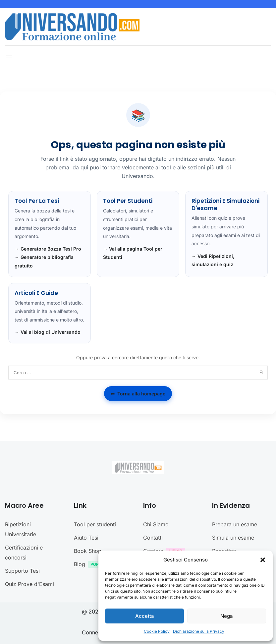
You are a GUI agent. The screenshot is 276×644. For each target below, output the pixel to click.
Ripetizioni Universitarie (21, 529)
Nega (227, 616)
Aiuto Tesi (86, 538)
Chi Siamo (156, 524)
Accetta (145, 616)
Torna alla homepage (138, 394)
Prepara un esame (235, 524)
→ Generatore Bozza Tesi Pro (48, 249)
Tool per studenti (95, 524)
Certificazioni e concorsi (24, 553)
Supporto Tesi (22, 571)
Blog (95, 565)
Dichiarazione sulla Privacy (199, 631)
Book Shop (88, 551)
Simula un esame (233, 538)
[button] (263, 560)
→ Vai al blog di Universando (48, 332)
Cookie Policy (157, 631)
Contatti (153, 538)
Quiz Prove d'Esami (29, 584)
